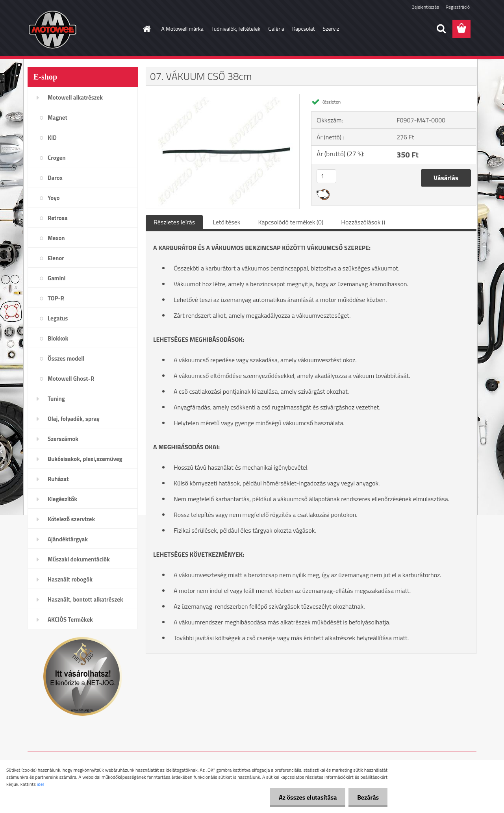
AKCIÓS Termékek (70, 619)
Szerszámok (63, 439)
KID (52, 138)
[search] (441, 29)
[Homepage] (146, 29)
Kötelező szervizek (71, 519)
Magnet (57, 118)
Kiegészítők (62, 499)
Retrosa (58, 218)
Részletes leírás (174, 222)
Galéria (276, 29)
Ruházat (58, 479)
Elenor (56, 258)
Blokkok (58, 338)
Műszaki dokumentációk (79, 559)
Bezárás (367, 797)
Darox (55, 178)
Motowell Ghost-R (71, 379)
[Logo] (82, 29)
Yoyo (54, 198)
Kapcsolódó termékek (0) (291, 222)
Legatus (58, 318)
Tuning (56, 399)
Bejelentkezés (425, 7)
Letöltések (226, 222)
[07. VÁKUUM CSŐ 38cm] (223, 97)
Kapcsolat (304, 29)
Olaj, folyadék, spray (74, 419)
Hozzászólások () (363, 222)
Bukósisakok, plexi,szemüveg (85, 459)
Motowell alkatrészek (75, 97)
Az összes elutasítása (304, 797)
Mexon (56, 238)
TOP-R (56, 298)
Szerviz (331, 29)
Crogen (57, 158)
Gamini (57, 278)
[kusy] (326, 176)
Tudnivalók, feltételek (236, 29)
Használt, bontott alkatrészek (85, 599)
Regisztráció (458, 7)
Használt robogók (70, 579)
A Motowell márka (183, 29)
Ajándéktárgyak (68, 539)
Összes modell (66, 358)
